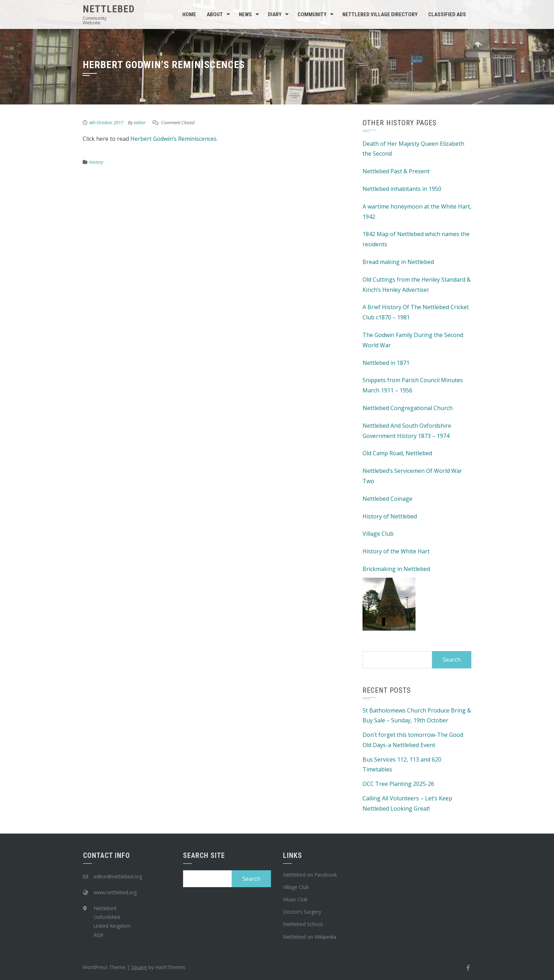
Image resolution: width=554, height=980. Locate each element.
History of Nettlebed (390, 516)
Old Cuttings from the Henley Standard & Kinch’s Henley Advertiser (417, 285)
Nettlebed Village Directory (380, 14)
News (245, 14)
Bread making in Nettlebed (398, 262)
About (215, 14)
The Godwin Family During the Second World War (413, 340)
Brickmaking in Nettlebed (396, 569)
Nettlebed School (303, 924)
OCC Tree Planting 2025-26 (398, 784)
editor (140, 122)
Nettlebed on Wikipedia (310, 937)
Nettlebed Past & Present (396, 171)
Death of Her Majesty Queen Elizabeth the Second (413, 149)
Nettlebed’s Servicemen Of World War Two (412, 476)
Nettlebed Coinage (387, 499)
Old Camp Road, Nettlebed (397, 453)
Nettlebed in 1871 (386, 363)
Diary (275, 14)
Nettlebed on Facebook (310, 875)
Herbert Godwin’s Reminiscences (173, 139)
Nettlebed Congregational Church (408, 408)
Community (312, 14)
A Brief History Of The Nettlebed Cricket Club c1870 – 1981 (416, 312)
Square (139, 967)
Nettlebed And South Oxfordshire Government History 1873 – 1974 (407, 431)
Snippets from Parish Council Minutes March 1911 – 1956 (413, 385)
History (96, 162)
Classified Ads (447, 14)
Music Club (295, 899)
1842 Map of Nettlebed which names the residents (416, 239)
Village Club (378, 534)
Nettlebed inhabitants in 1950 (402, 189)
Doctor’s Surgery (302, 912)
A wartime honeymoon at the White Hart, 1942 (417, 212)
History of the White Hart (396, 551)
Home (189, 14)
